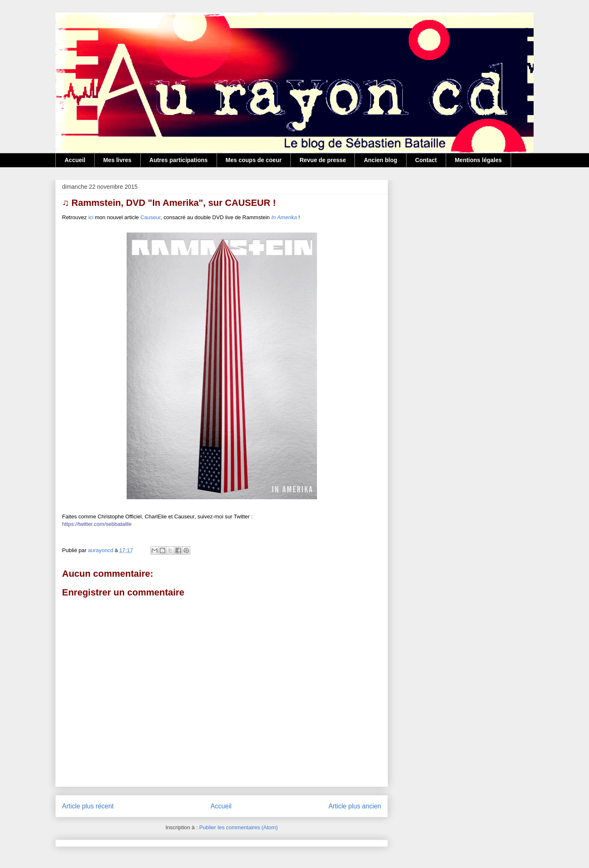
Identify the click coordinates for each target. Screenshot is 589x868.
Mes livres (117, 160)
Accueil (75, 160)
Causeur (150, 217)
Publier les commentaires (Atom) (238, 827)
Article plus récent (88, 806)
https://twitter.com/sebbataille (97, 524)
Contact (426, 160)
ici (91, 217)
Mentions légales (478, 160)
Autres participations (179, 160)
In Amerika (284, 217)
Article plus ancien (355, 806)
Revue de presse (323, 160)
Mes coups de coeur (254, 160)
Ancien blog (380, 160)
